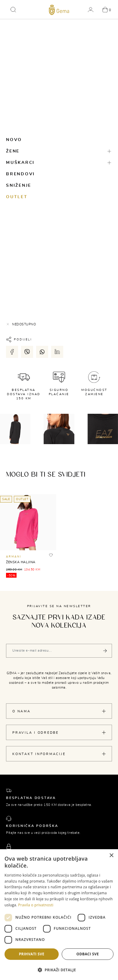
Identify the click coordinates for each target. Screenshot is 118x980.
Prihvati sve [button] (32, 954)
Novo (14, 140)
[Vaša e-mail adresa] (59, 651)
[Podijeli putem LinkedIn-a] (57, 352)
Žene (13, 151)
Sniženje (19, 186)
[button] (13, 10)
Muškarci (20, 163)
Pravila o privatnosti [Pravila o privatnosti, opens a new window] (36, 905)
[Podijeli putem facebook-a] (12, 352)
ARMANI (14, 557)
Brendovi (20, 174)
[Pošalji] (105, 651)
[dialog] (59, 915)
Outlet (17, 197)
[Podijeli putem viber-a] (27, 352)
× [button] (111, 856)
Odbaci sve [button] (88, 954)
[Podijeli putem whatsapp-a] (42, 352)
